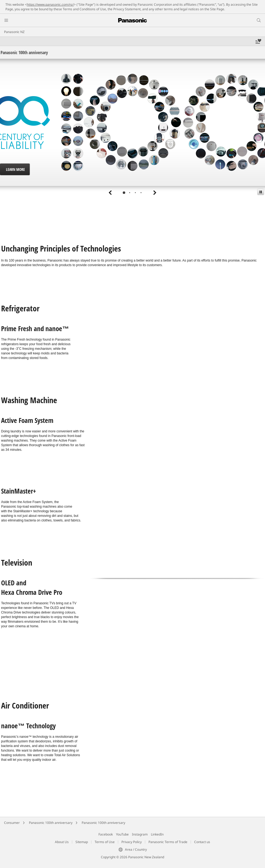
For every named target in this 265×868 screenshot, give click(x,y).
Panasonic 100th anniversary (51, 823)
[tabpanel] (132, 128)
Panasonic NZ (14, 32)
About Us (62, 842)
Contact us (202, 842)
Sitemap (82, 842)
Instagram (140, 834)
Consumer (12, 823)
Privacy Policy (132, 842)
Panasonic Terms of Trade (168, 842)
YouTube (122, 834)
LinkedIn (157, 834)
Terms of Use (105, 842)
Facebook (106, 834)
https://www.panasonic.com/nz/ (50, 4)
